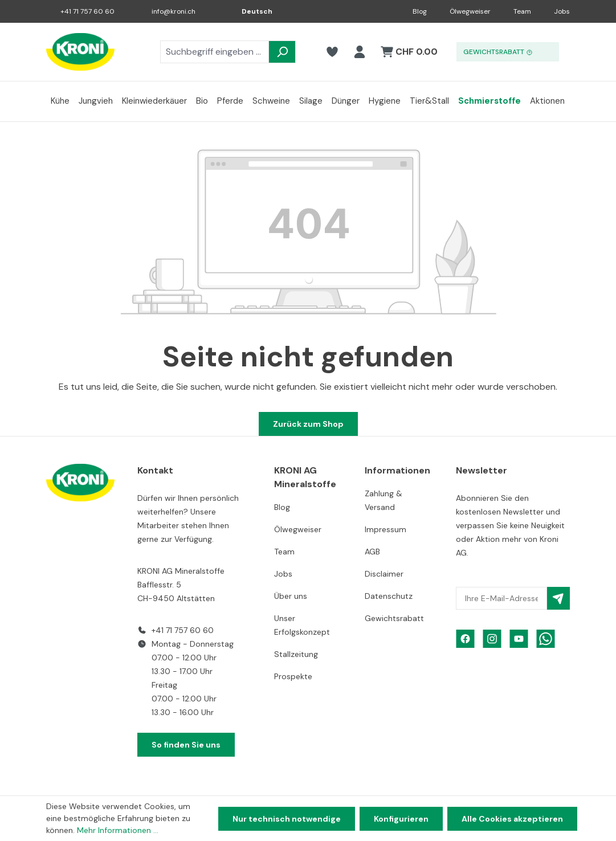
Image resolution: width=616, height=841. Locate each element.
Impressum (385, 529)
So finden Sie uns (186, 745)
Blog (420, 11)
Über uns (291, 596)
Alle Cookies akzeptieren (512, 819)
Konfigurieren (401, 819)
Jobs (562, 11)
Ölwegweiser (470, 11)
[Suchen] (282, 52)
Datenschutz (389, 596)
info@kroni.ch (174, 11)
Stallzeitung (296, 654)
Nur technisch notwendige (287, 819)
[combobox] (215, 52)
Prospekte (293, 676)
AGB (372, 552)
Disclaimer (384, 574)
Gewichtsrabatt (394, 618)
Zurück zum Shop (308, 424)
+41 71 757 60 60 (87, 11)
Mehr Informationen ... (118, 830)
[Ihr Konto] (360, 52)
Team (522, 11)
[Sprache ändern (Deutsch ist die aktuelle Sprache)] (249, 11)
